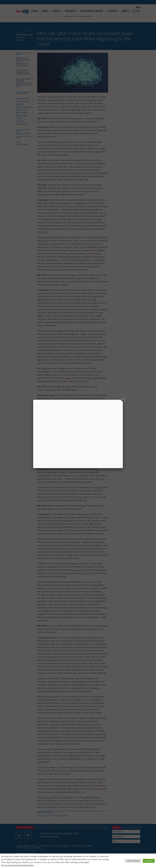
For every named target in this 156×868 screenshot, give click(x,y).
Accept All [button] (149, 861)
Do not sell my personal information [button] (17, 865)
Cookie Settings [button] (133, 861)
